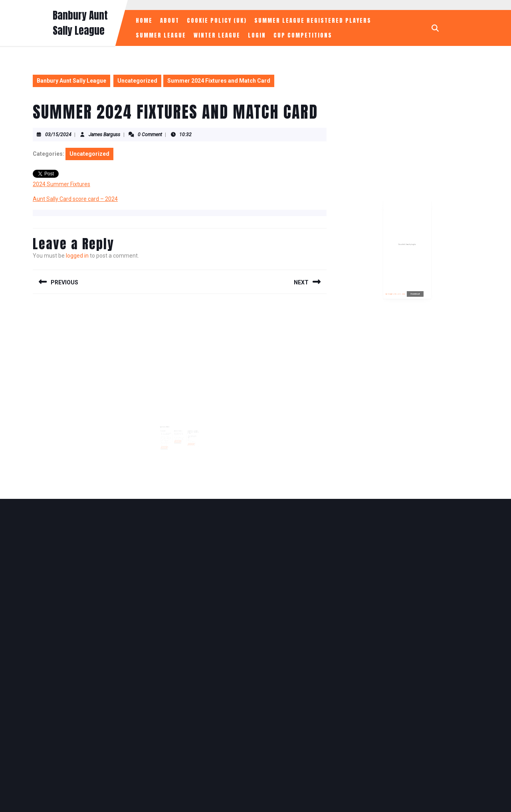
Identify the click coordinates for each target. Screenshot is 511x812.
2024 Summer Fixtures (61, 184)
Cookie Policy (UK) (217, 21)
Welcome (166, 427)
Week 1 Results (178, 427)
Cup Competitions (303, 35)
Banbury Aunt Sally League (80, 23)
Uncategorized (137, 81)
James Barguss (104, 135)
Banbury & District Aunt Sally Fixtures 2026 (191, 428)
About (170, 21)
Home (144, 21)
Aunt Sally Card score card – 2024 (75, 199)
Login (257, 35)
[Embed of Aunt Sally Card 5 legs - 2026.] (407, 261)
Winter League (217, 35)
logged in (77, 256)
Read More (167, 442)
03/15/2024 (58, 135)
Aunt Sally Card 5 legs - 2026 (399, 294)
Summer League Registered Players (313, 21)
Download (412, 294)
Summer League (161, 35)
